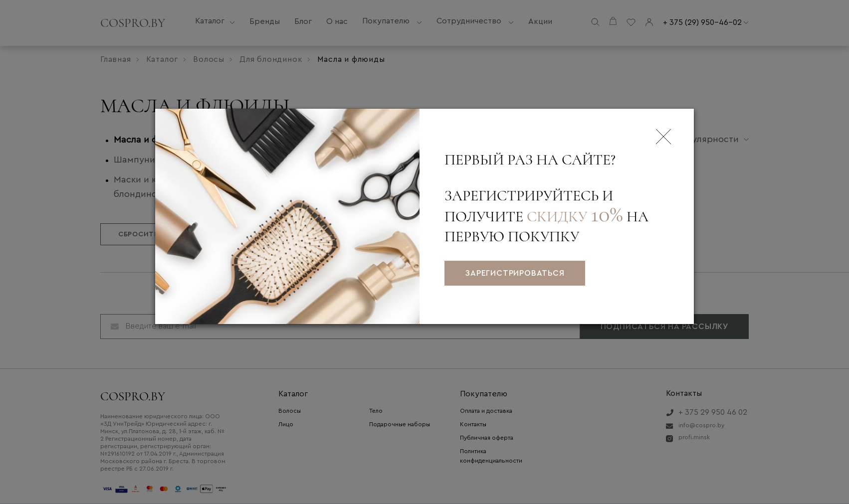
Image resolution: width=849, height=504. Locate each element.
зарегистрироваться (515, 273)
